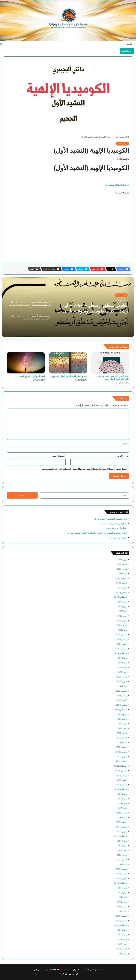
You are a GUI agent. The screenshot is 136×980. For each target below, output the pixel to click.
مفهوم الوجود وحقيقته (118, 538)
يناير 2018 (123, 817)
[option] (68, 307)
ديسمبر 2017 (121, 822)
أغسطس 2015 (121, 925)
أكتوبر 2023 (122, 700)
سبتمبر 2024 (122, 649)
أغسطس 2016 (121, 883)
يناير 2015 (123, 953)
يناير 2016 (123, 911)
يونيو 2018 (123, 799)
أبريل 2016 (122, 902)
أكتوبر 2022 (122, 756)
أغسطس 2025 (121, 597)
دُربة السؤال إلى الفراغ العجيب (31, 376)
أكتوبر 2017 (122, 831)
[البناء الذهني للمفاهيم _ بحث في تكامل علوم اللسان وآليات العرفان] (110, 363)
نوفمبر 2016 (122, 874)
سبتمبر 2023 (122, 705)
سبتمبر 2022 (122, 761)
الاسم (126, 443)
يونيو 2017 (123, 846)
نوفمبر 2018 (122, 775)
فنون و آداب (113, 137)
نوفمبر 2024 (122, 639)
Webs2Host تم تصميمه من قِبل (47, 970)
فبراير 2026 (122, 569)
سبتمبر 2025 (122, 592)
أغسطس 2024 (121, 653)
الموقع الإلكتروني (59, 456)
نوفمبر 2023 (122, 695)
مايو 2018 (123, 803)
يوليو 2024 (123, 658)
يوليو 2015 (123, 930)
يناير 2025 (123, 630)
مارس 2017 (122, 855)
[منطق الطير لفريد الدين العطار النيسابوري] (68, 363)
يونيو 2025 (123, 606)
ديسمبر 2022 (121, 747)
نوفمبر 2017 (122, 827)
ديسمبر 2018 (121, 771)
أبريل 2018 (122, 808)
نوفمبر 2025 (122, 583)
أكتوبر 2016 (122, 878)
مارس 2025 (122, 620)
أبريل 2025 (122, 616)
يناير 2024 (123, 686)
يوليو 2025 (123, 602)
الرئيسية (124, 137)
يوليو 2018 (123, 794)
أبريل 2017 (122, 850)
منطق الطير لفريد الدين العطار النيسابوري (69, 376)
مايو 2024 (123, 667)
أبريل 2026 (122, 560)
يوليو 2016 (123, 888)
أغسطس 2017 (121, 836)
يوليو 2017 (123, 841)
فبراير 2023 (122, 738)
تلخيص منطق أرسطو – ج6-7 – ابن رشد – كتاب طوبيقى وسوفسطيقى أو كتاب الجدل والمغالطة (93, 308)
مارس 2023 (122, 733)
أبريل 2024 (122, 672)
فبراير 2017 (122, 860)
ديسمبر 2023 (121, 691)
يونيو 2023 (123, 719)
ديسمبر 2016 (121, 869)
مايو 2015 (123, 939)
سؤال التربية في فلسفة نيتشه (114, 524)
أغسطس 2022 (121, 766)
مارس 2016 (122, 906)
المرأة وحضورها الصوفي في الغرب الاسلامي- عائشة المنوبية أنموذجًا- (97, 533)
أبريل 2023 (122, 728)
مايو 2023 (123, 724)
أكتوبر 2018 (122, 780)
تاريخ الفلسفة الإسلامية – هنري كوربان (110, 519)
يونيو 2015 (123, 935)
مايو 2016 (123, 897)
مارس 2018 (122, 813)
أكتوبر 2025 (122, 588)
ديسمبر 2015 (121, 916)
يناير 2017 (123, 864)
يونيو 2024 (123, 663)
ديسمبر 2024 (121, 635)
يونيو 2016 (123, 892)
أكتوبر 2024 (122, 644)
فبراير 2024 (122, 681)
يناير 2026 (123, 574)
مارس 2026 (122, 564)
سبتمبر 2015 (122, 921)
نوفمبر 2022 (122, 752)
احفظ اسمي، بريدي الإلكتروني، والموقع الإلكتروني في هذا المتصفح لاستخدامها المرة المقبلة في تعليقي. (84, 469)
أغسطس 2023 (121, 710)
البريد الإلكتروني (122, 456)
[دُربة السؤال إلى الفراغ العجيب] (26, 363)
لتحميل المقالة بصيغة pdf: (117, 185)
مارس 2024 (122, 677)
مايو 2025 (123, 611)
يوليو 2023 (123, 714)
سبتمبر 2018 (122, 785)
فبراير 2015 (122, 949)
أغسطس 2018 (121, 789)
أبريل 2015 (122, 944)
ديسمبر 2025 (121, 578)
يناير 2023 (123, 742)
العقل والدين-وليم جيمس (116, 528)
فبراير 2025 (122, 625)
